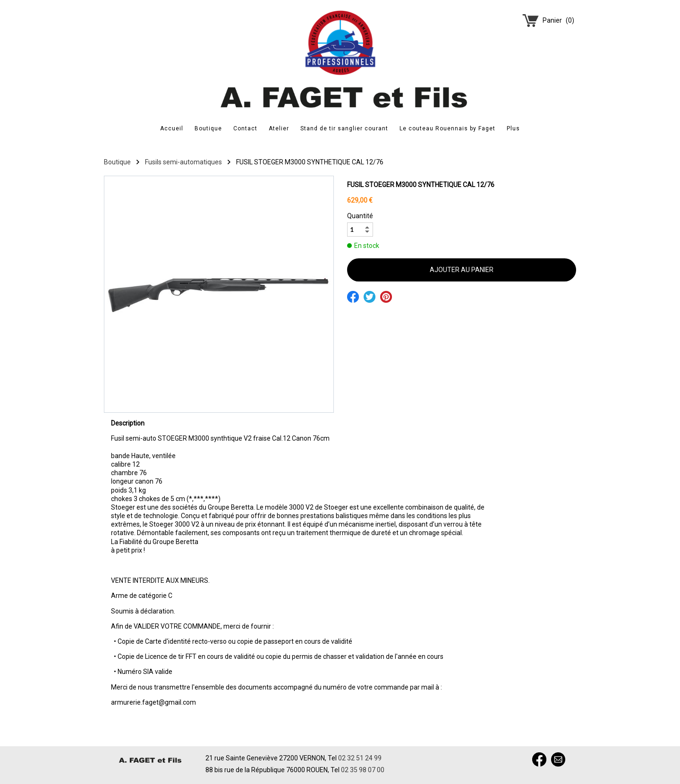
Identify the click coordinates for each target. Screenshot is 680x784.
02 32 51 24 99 (360, 758)
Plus (513, 128)
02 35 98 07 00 (363, 770)
